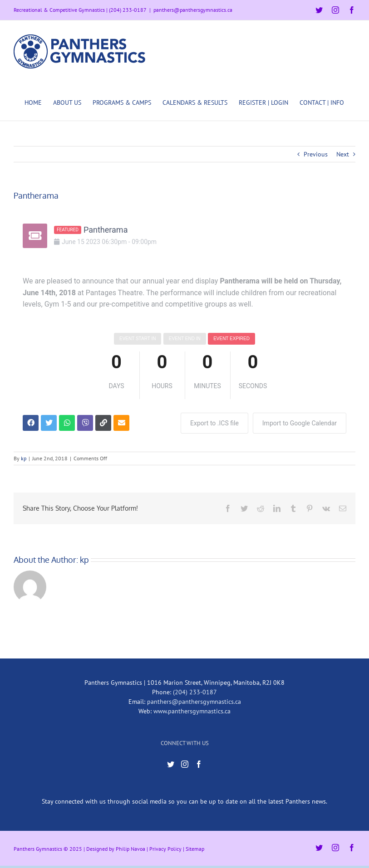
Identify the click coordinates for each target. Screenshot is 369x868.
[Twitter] (171, 764)
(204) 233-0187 (195, 692)
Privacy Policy (165, 849)
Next (343, 154)
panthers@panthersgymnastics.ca (193, 10)
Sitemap (195, 849)
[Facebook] (199, 764)
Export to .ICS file (214, 423)
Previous (316, 154)
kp (24, 458)
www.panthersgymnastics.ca (192, 711)
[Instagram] (185, 764)
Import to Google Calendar (300, 423)
